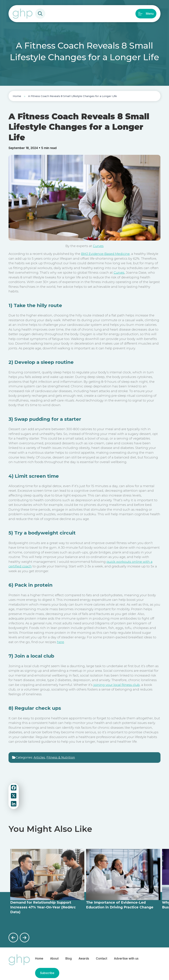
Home (17, 96)
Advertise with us (126, 959)
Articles (39, 758)
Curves (98, 246)
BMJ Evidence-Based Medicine (105, 254)
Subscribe (47, 973)
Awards (84, 959)
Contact (102, 959)
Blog (69, 959)
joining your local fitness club (117, 685)
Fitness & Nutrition (61, 758)
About (54, 959)
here (60, 642)
